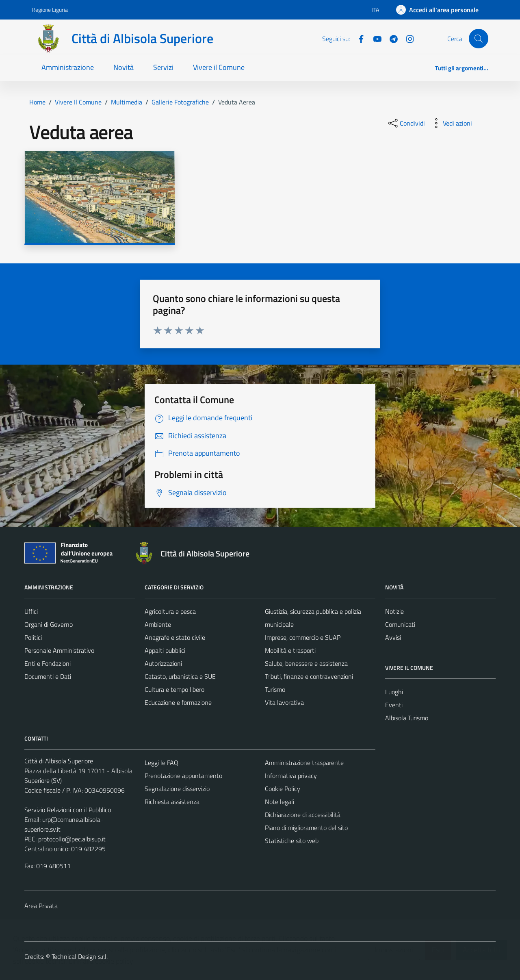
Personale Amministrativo (59, 650)
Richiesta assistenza (172, 802)
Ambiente (158, 624)
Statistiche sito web (292, 841)
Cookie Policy (283, 789)
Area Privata (41, 906)
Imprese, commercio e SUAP (303, 637)
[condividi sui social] (406, 123)
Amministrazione (68, 67)
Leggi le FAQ (161, 763)
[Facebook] (358, 38)
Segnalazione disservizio (177, 789)
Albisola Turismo (407, 718)
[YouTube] (374, 38)
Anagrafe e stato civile (175, 637)
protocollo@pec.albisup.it (72, 839)
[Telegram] (390, 38)
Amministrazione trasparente (304, 763)
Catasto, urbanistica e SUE (180, 676)
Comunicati (400, 624)
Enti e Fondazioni (48, 663)
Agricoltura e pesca (170, 611)
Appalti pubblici (165, 650)
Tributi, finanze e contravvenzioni (309, 676)
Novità (123, 67)
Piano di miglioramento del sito (306, 828)
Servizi (163, 67)
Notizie (394, 611)
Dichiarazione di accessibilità (303, 815)
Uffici (31, 611)
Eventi (394, 705)
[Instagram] (407, 38)
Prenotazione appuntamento (183, 776)
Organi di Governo (49, 624)
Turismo (275, 689)
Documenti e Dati (48, 676)
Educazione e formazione (178, 702)
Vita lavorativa (284, 702)
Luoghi (394, 692)
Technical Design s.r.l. (80, 956)
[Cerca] (479, 39)
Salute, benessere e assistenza (306, 663)
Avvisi (393, 637)
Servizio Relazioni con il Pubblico (68, 810)
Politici (33, 637)
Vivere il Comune (219, 67)
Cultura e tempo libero (174, 689)
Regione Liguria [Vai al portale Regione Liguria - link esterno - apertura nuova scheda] (50, 10)
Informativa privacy (291, 776)
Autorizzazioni (163, 663)
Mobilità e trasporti (290, 650)
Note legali (279, 802)
